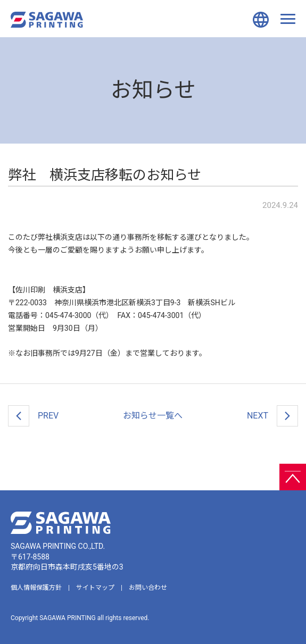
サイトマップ (95, 588)
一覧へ (153, 416)
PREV (33, 416)
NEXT (272, 416)
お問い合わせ (148, 588)
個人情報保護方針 (36, 588)
